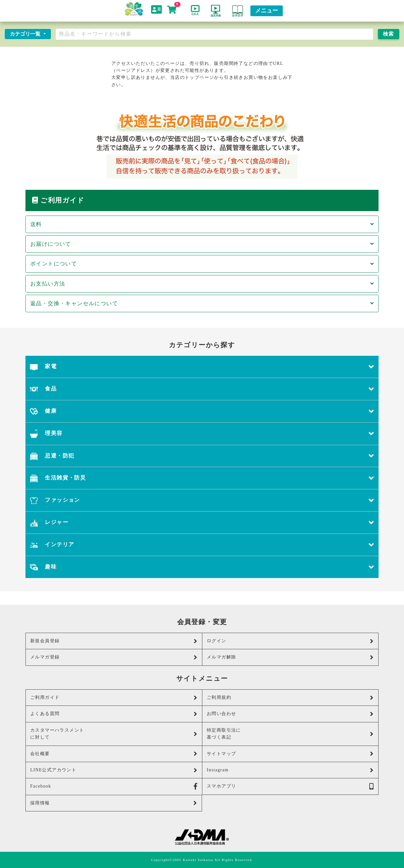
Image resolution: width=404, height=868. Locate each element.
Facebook (114, 786)
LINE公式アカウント (114, 770)
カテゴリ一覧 (26, 34)
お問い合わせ (290, 714)
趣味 (202, 567)
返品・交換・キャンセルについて (202, 303)
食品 (202, 389)
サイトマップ (290, 754)
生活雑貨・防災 (202, 478)
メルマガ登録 (114, 657)
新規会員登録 (114, 641)
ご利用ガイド (114, 698)
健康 (202, 411)
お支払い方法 (202, 284)
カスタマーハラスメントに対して (114, 734)
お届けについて (202, 244)
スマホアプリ (290, 786)
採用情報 (114, 803)
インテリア (202, 545)
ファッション (202, 500)
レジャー (202, 523)
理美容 (202, 434)
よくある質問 (114, 714)
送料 (202, 224)
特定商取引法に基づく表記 (290, 734)
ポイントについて (202, 264)
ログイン (290, 641)
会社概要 (114, 754)
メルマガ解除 (290, 657)
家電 (202, 367)
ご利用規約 (290, 698)
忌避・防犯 (202, 456)
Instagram (290, 770)
